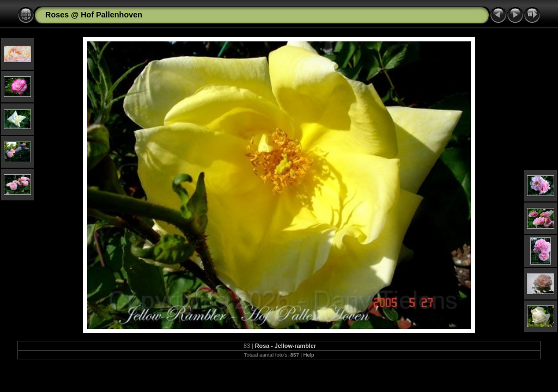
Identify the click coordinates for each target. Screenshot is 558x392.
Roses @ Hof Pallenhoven (94, 15)
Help (309, 355)
